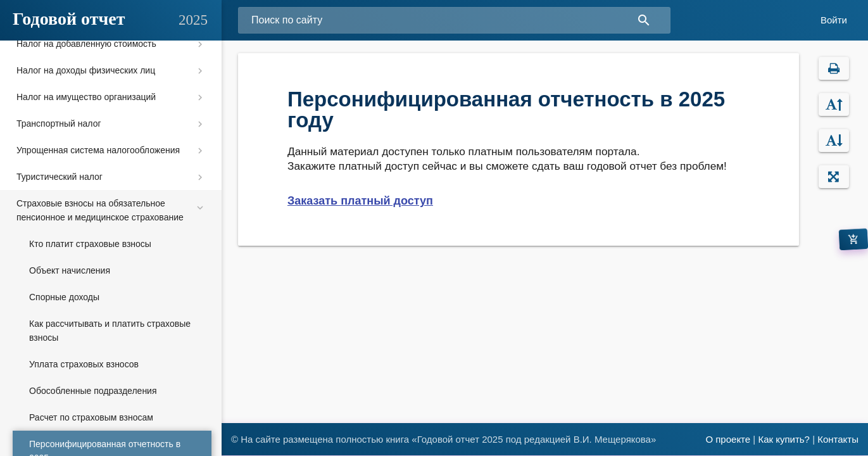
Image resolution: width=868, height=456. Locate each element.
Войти (834, 20)
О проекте (728, 439)
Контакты (838, 439)
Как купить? (784, 439)
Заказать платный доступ (360, 201)
